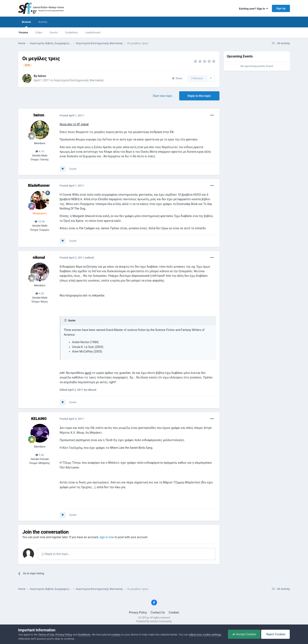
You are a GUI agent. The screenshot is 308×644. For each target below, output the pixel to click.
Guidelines (71, 32)
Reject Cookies (275, 634)
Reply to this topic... (56, 554)
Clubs (39, 32)
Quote (73, 169)
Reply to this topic (199, 96)
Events (54, 32)
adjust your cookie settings (205, 635)
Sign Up (281, 8)
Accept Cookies (244, 634)
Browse (26, 24)
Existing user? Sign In (253, 9)
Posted (72, 115)
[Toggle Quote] (66, 320)
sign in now (107, 537)
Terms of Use (46, 635)
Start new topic (163, 96)
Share (177, 78)
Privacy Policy (138, 612)
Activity (43, 22)
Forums (23, 32)
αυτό (88, 373)
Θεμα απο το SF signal (74, 124)
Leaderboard (93, 32)
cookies (116, 635)
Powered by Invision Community (154, 621)
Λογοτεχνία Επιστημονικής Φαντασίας (79, 80)
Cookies (174, 612)
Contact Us (158, 612)
